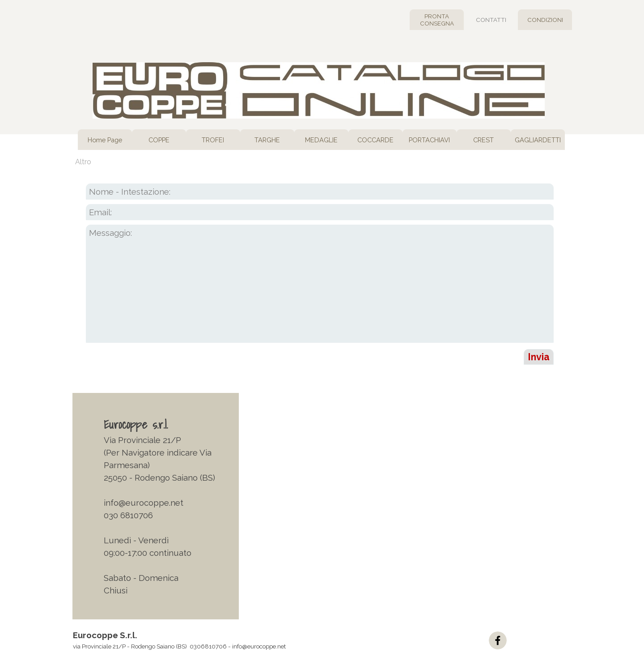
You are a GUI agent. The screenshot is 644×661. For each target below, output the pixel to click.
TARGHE (267, 140)
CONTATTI (491, 20)
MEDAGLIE (321, 140)
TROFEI (213, 140)
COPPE (159, 140)
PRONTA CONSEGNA (437, 20)
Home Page (105, 140)
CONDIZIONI (545, 20)
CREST (483, 140)
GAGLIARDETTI (538, 140)
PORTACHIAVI (429, 140)
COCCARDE (375, 140)
